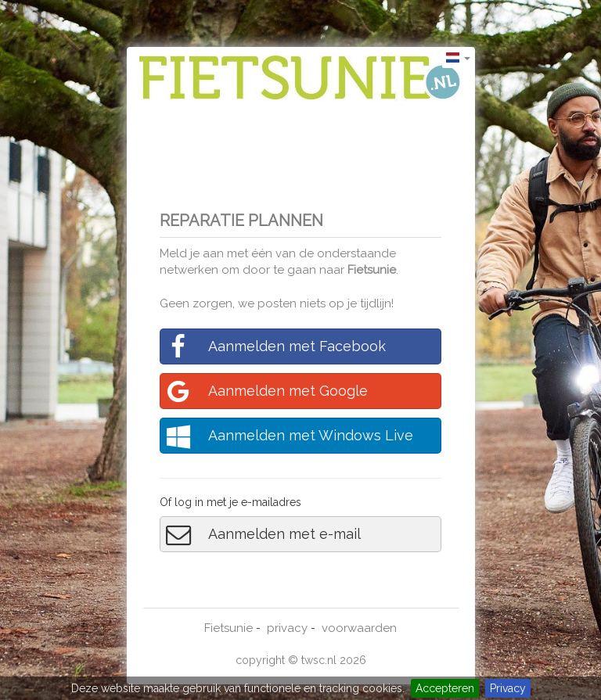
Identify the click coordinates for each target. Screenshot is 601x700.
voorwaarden (359, 628)
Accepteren (445, 688)
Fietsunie (372, 270)
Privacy (508, 688)
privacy (287, 628)
